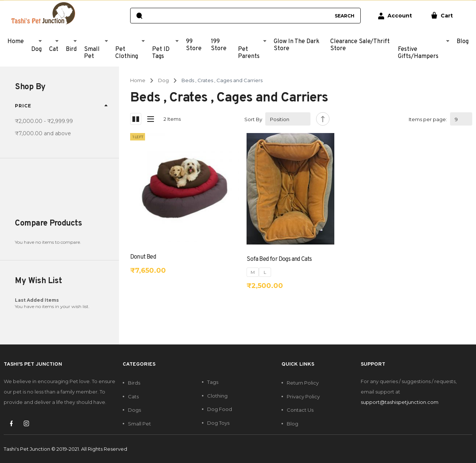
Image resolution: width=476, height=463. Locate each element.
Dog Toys (218, 423)
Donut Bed (143, 257)
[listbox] (259, 272)
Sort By (253, 119)
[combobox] (238, 16)
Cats (133, 396)
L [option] (265, 272)
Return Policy (303, 383)
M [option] (253, 272)
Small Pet (139, 424)
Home (138, 80)
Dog (163, 80)
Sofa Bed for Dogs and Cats (279, 259)
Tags (213, 382)
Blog (292, 424)
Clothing (217, 396)
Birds (134, 383)
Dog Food (220, 409)
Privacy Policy (303, 396)
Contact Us (300, 410)
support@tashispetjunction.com (400, 402)
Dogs (134, 410)
